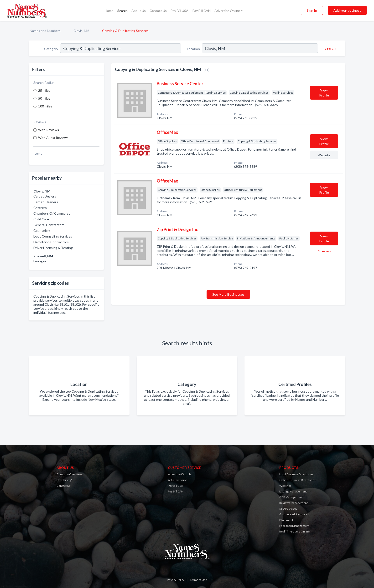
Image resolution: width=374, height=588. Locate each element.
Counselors (42, 231)
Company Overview (69, 474)
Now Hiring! (64, 480)
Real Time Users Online (294, 531)
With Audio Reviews (53, 138)
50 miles (44, 98)
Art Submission (178, 480)
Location (193, 49)
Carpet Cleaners (46, 202)
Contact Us (158, 11)
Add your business (347, 10)
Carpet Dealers (45, 196)
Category (51, 49)
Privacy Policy (176, 580)
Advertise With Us (180, 474)
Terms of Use (198, 580)
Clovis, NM (81, 31)
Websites (285, 486)
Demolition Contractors (51, 242)
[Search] (329, 48)
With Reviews (49, 130)
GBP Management (291, 497)
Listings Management (293, 491)
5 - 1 (322, 251)
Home (109, 11)
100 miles (45, 106)
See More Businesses (228, 294)
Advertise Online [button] (227, 11)
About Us (139, 11)
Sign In (312, 10)
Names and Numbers (45, 31)
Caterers (40, 208)
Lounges (40, 261)
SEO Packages (288, 509)
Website (324, 155)
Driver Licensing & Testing (53, 248)
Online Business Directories (297, 480)
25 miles (44, 90)
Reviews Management (293, 503)
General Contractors (49, 225)
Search (122, 11)
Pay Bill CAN (201, 11)
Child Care (41, 219)
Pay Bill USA (179, 11)
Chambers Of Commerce (52, 213)
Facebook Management (294, 526)
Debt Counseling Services (53, 236)
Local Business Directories (296, 474)
